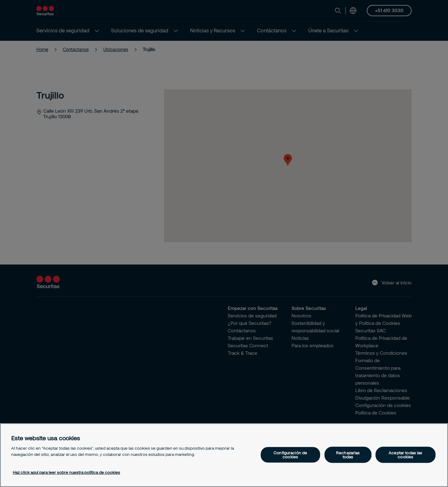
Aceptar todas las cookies (405, 454)
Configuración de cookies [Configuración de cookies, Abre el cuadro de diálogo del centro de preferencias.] (290, 454)
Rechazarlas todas (348, 454)
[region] (224, 455)
